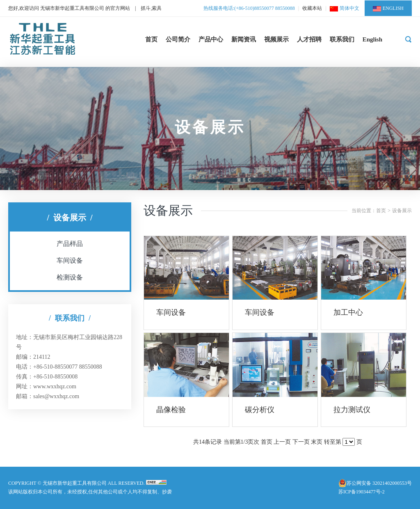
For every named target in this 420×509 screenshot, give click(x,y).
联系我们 (342, 39)
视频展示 (276, 39)
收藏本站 (312, 8)
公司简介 (178, 39)
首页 (151, 39)
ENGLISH (388, 8)
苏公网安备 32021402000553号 (379, 483)
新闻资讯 (244, 39)
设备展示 (402, 211)
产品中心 (211, 39)
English (372, 39)
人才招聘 (309, 39)
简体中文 (345, 8)
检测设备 (70, 277)
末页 (317, 442)
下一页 (301, 442)
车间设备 (70, 260)
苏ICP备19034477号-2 (362, 492)
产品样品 (70, 244)
